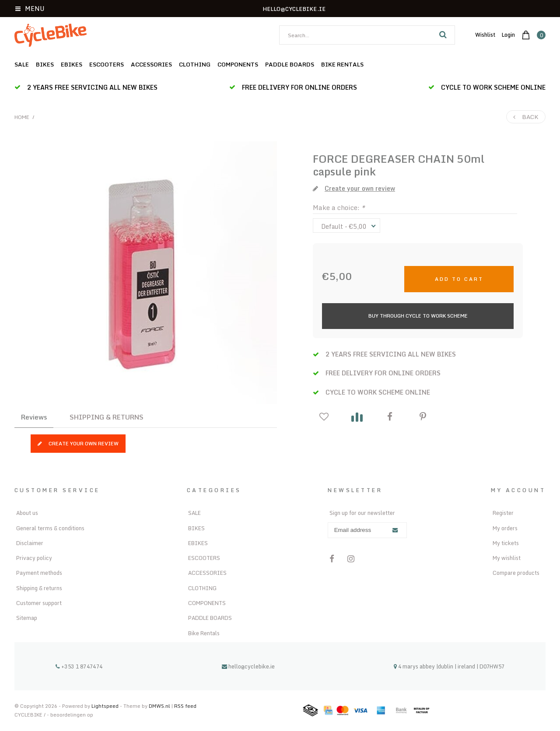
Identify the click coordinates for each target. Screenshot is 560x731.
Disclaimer (30, 543)
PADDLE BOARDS (290, 64)
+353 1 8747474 (79, 666)
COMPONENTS (238, 64)
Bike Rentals (342, 64)
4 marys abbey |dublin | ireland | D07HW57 (449, 666)
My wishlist (507, 558)
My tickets (506, 543)
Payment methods (39, 573)
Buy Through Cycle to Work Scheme (418, 316)
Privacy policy (34, 558)
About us (27, 513)
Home (22, 117)
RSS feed (185, 706)
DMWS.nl (160, 706)
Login (508, 35)
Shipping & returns (39, 588)
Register (503, 513)
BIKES (45, 64)
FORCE (331, 159)
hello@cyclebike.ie (248, 666)
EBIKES (72, 64)
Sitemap (27, 618)
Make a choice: (339, 207)
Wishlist (485, 35)
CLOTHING (195, 64)
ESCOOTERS (107, 64)
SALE (22, 64)
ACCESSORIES (151, 64)
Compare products (516, 573)
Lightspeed (105, 706)
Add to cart (459, 279)
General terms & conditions (50, 528)
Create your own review (78, 443)
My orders (505, 528)
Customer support (39, 603)
